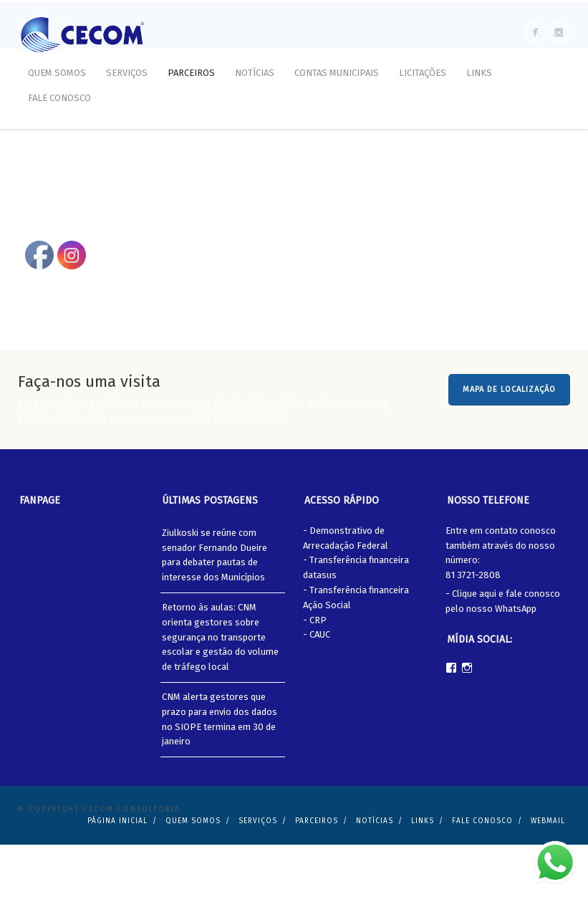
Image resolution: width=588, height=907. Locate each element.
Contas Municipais (337, 73)
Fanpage (40, 563)
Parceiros (191, 73)
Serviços (127, 73)
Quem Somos (57, 73)
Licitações (423, 73)
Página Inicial (117, 883)
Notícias (255, 73)
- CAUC (317, 697)
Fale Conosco (59, 98)
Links (479, 73)
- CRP (315, 682)
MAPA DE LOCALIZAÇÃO (509, 452)
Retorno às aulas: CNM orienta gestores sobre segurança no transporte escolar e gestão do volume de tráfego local (220, 699)
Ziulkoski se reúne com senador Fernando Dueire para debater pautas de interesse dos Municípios (215, 616)
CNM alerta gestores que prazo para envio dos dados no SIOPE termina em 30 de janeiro (220, 781)
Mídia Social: (479, 701)
